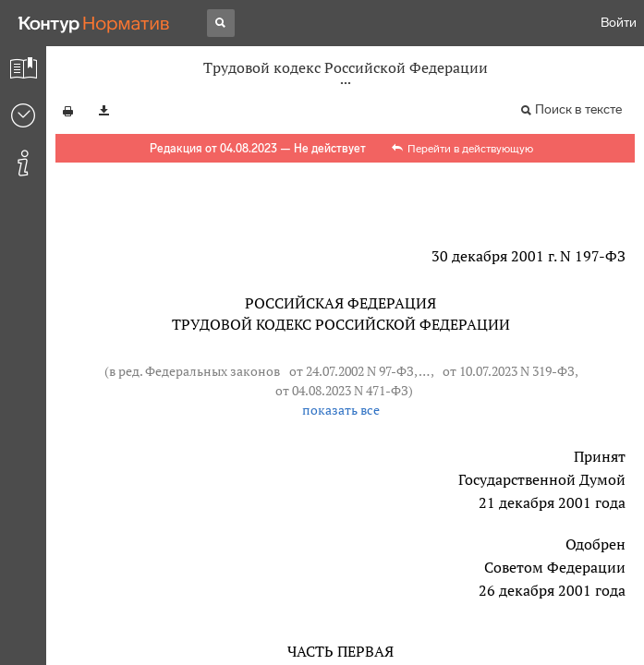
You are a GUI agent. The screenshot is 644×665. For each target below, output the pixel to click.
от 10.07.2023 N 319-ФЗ (509, 371)
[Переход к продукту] (94, 23)
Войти (619, 23)
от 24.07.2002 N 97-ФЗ (352, 371)
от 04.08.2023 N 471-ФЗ (342, 390)
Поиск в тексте (578, 109)
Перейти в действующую (470, 149)
